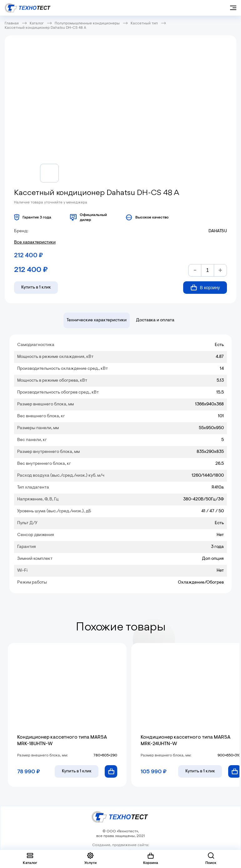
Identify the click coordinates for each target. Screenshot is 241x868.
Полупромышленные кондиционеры (87, 23)
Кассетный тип (144, 23)
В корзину (205, 287)
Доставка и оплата (155, 320)
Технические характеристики (97, 320)
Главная (12, 23)
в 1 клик (77, 771)
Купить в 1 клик (36, 288)
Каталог (37, 23)
